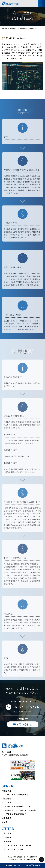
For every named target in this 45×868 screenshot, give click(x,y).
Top (41, 859)
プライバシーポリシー (13, 850)
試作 (5, 822)
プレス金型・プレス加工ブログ (17, 846)
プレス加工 (8, 803)
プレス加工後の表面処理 (16, 814)
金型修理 (7, 799)
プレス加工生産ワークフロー (18, 807)
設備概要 (7, 818)
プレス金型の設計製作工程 (17, 795)
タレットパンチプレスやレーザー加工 (22, 811)
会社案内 (7, 834)
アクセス (7, 838)
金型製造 (7, 791)
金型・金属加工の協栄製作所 (9, 29)
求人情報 (7, 842)
